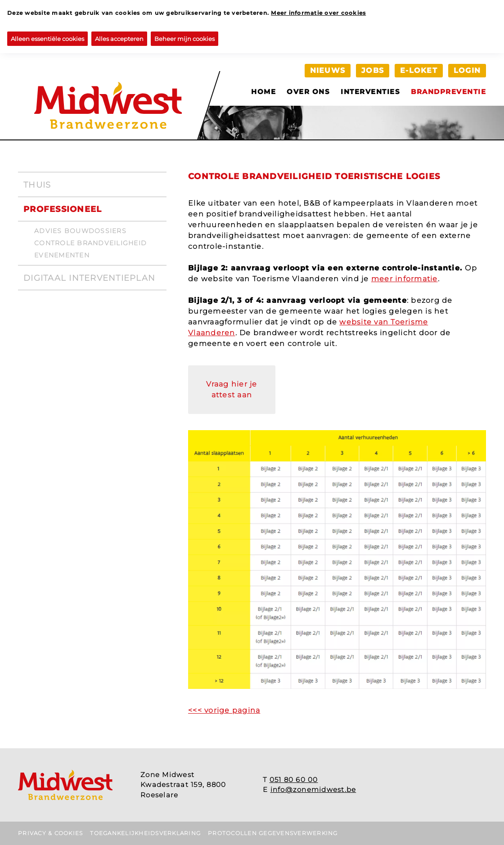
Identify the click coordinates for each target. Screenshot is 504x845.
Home (263, 92)
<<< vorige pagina (224, 710)
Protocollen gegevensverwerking (273, 833)
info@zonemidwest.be (313, 789)
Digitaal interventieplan (89, 278)
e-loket (419, 70)
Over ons (308, 92)
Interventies (370, 92)
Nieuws (328, 70)
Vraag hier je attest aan (232, 389)
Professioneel (63, 209)
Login (467, 70)
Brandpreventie (448, 92)
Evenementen (62, 255)
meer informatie (405, 279)
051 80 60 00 (294, 780)
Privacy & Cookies (50, 833)
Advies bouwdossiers (80, 231)
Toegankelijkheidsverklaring (145, 833)
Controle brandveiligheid (90, 243)
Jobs (373, 70)
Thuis (37, 185)
